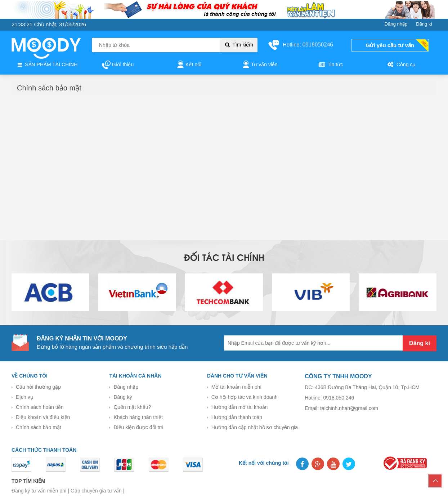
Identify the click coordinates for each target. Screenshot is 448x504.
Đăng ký (123, 397)
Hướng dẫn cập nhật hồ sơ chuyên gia (255, 427)
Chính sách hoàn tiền (40, 407)
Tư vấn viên (259, 65)
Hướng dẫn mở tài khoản (240, 407)
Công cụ (401, 65)
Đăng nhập (126, 387)
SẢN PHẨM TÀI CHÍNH (47, 65)
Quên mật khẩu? (132, 407)
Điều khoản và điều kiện (43, 417)
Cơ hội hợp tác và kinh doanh (245, 397)
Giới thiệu (118, 65)
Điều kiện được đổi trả (138, 427)
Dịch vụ (25, 397)
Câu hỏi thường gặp (38, 387)
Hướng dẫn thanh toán (237, 417)
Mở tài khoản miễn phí (236, 387)
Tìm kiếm (239, 45)
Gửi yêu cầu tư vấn (390, 45)
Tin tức (330, 65)
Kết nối (189, 65)
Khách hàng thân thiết (138, 417)
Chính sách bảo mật (39, 427)
